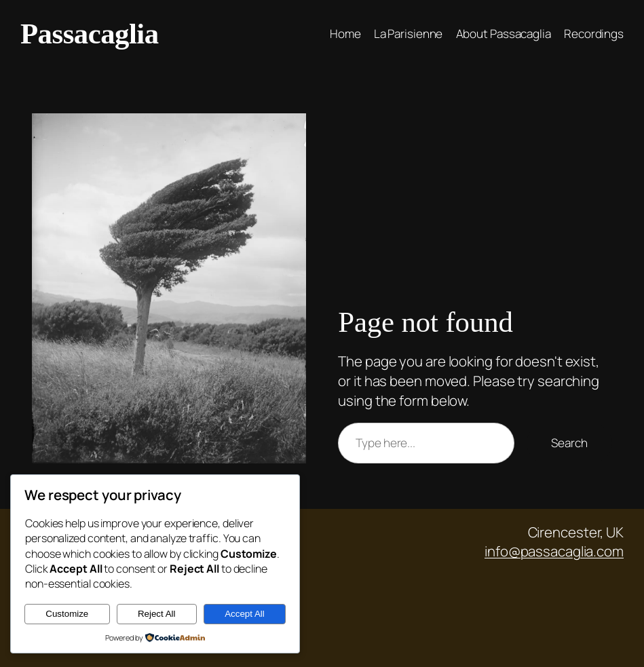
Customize (67, 614)
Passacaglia (90, 34)
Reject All (157, 614)
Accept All (245, 614)
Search (569, 443)
